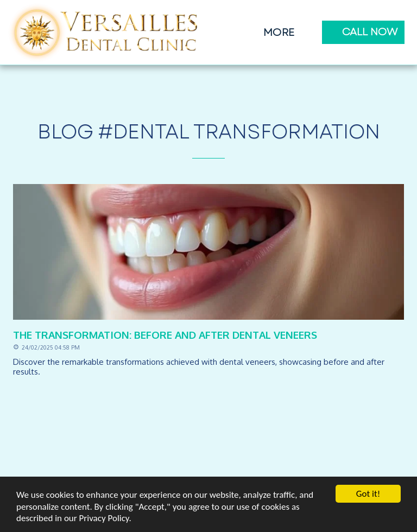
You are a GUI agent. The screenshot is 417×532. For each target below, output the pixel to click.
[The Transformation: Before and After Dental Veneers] (208, 335)
